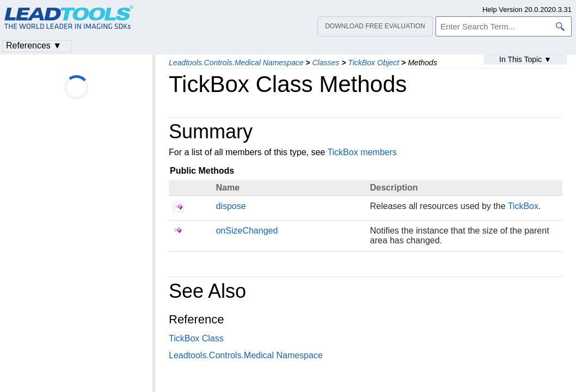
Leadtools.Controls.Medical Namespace (236, 63)
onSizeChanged (247, 231)
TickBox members (362, 152)
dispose (231, 206)
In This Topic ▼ (525, 59)
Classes (326, 63)
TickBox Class (196, 338)
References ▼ (34, 45)
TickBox (523, 206)
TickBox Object (373, 63)
